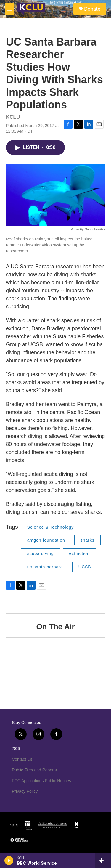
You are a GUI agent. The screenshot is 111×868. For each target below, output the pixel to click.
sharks (87, 540)
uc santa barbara (45, 567)
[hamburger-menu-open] (9, 9)
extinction (79, 553)
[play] (9, 861)
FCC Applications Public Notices (41, 781)
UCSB (85, 567)
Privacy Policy (25, 791)
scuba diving (41, 553)
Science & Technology (51, 527)
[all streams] (103, 861)
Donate (92, 9)
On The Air (56, 627)
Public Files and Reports (34, 770)
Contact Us (22, 759)
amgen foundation (46, 540)
